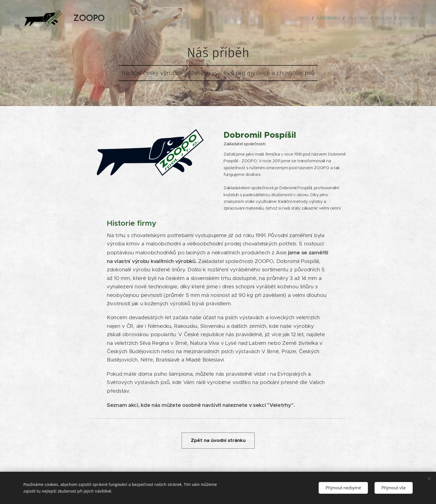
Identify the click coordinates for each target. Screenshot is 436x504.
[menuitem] (305, 18)
